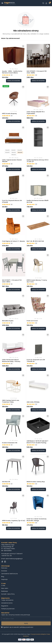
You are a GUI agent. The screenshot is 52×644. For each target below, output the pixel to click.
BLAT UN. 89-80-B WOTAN (35, 241)
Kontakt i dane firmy (8, 594)
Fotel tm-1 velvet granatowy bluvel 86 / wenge (37, 520)
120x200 (7, 152)
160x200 (20, 152)
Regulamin (5, 606)
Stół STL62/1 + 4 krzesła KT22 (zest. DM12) (12, 281)
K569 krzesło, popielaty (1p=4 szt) (14, 521)
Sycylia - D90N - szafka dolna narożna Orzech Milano (12, 72)
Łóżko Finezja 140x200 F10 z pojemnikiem (36, 113)
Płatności (4, 568)
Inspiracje (4, 579)
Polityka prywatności (8, 609)
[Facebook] (2, 562)
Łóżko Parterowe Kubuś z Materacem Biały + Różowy (11, 361)
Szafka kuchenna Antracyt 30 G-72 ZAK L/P (38, 161)
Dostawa (4, 571)
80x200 (8, 150)
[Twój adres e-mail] (26, 619)
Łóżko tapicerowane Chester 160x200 (12, 161)
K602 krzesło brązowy (9, 114)
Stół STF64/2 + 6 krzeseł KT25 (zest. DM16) (37, 72)
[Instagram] (5, 562)
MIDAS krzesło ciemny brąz (36, 482)
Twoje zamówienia (7, 600)
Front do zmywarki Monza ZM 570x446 (12, 201)
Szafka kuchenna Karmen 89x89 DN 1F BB (38, 201)
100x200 (20, 150)
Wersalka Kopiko (8, 321)
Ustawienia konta (7, 603)
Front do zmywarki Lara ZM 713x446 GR (36, 361)
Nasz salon (5, 588)
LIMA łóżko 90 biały (33, 402)
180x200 (14, 155)
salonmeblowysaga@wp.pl (14, 559)
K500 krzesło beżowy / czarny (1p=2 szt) (37, 281)
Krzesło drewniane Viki (10, 443)
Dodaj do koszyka (14, 81)
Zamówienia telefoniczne (10, 574)
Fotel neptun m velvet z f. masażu (14, 241)
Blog (3, 577)
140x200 (14, 152)
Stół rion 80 (6, 482)
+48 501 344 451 (6, 556)
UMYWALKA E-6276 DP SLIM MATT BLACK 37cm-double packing (38, 442)
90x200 (13, 150)
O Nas (3, 585)
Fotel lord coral (32, 321)
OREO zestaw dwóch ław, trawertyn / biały (11, 401)
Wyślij (26, 623)
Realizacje (5, 591)
